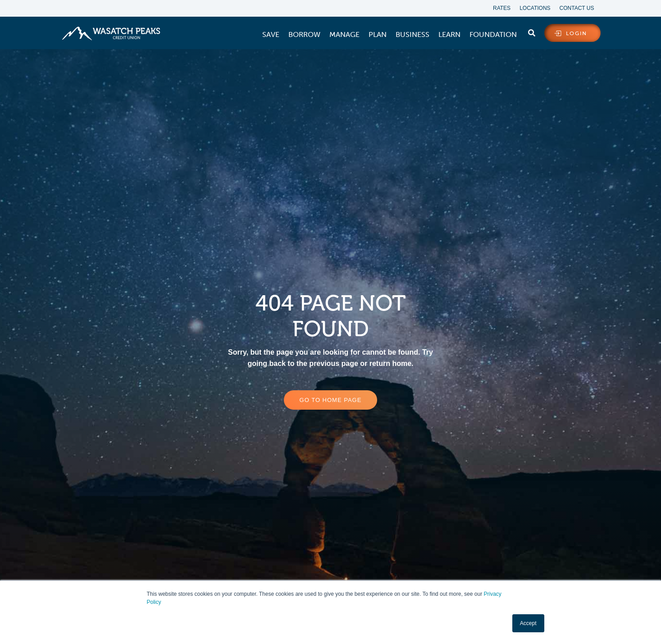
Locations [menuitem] (535, 8)
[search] (532, 31)
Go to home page (331, 400)
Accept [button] (528, 623)
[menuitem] (271, 35)
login (577, 33)
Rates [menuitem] (502, 8)
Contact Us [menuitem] (577, 8)
